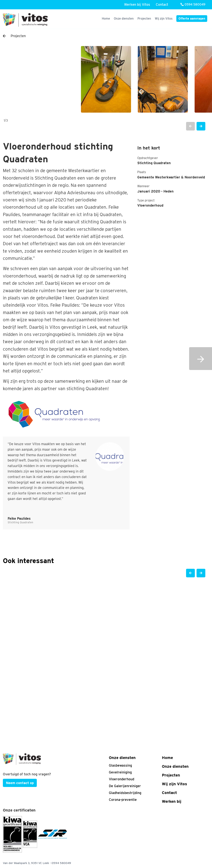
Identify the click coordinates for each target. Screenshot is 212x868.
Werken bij (172, 801)
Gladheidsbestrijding (125, 793)
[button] (190, 126)
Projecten (144, 19)
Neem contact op (20, 783)
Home (106, 19)
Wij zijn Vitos (164, 19)
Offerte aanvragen (192, 19)
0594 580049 (193, 4)
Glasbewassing (120, 765)
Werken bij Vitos (137, 4)
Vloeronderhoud (122, 779)
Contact (162, 4)
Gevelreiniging (120, 772)
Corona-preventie (123, 800)
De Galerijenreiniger (125, 786)
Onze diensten (124, 19)
